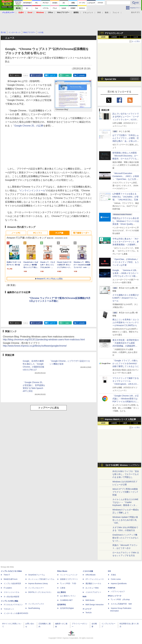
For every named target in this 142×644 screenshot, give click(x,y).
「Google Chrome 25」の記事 (28, 126)
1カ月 (136, 37)
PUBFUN (112, 588)
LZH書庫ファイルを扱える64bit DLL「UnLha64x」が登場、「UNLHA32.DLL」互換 (125, 197)
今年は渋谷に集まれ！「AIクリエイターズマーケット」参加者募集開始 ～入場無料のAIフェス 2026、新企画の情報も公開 (126, 245)
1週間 (125, 37)
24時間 (114, 37)
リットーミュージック (69, 575)
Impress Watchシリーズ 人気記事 (120, 419)
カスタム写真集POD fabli (121, 604)
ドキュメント (88, 13)
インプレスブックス (36, 604)
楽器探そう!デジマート (69, 579)
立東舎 (63, 588)
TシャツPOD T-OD (68, 584)
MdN (84, 597)
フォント (116, 13)
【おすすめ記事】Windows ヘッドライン (122, 465)
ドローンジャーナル (11, 592)
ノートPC (16, 233)
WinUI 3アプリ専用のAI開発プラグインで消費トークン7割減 (125, 492)
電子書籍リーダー (81, 233)
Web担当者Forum (11, 579)
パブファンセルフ (118, 592)
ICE (109, 571)
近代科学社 (62, 605)
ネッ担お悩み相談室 (11, 597)
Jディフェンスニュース (95, 579)
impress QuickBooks (119, 584)
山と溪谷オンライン (68, 596)
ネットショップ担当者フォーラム (41, 579)
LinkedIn (82, 75)
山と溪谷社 (62, 592)
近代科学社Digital (67, 608)
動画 (107, 13)
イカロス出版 (88, 571)
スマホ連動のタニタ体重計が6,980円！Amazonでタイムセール (126, 298)
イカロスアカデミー (93, 592)
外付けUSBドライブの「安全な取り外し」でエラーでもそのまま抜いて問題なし (126, 474)
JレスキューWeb (92, 588)
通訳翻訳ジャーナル (93, 584)
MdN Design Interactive (95, 605)
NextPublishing (34, 608)
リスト (26, 75)
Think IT (7, 575)
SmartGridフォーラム (37, 575)
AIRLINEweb (90, 575)
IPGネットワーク (115, 596)
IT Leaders (8, 588)
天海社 (113, 575)
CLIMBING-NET (66, 600)
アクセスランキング (114, 33)
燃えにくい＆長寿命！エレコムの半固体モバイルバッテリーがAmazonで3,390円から (126, 322)
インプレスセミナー (36, 588)
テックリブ (87, 609)
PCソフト (38, 233)
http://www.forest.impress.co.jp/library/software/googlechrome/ (35, 346)
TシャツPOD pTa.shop (120, 600)
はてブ (53, 75)
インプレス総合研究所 (12, 584)
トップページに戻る (49, 408)
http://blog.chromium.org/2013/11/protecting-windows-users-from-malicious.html (44, 340)
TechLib (88, 613)
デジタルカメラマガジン (13, 605)
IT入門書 (59, 233)
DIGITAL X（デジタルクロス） (40, 592)
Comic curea (116, 579)
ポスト (17, 75)
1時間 (103, 37)
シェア (38, 75)
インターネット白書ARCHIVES (16, 613)
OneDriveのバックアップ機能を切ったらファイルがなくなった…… (126, 538)
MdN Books (90, 600)
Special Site (110, 79)
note (67, 75)
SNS (99, 13)
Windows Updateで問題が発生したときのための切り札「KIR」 (125, 520)
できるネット (9, 609)
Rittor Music (62, 571)
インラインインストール (32, 191)
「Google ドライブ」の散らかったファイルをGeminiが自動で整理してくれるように (126, 363)
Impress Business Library (38, 584)
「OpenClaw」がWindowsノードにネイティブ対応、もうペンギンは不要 (126, 262)
